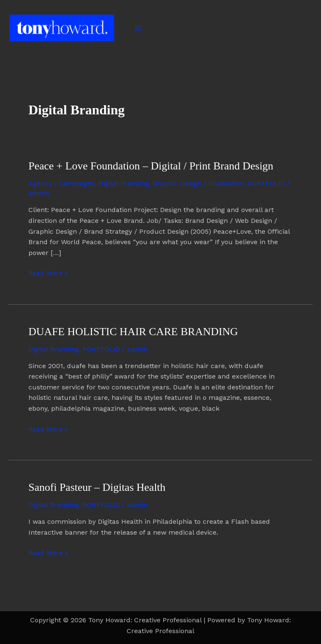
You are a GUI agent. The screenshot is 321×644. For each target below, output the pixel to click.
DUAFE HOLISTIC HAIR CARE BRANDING (133, 332)
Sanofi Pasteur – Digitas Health (97, 487)
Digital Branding (124, 183)
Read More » (48, 273)
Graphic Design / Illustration (199, 183)
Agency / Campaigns (62, 183)
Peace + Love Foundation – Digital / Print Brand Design (151, 166)
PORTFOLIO (266, 183)
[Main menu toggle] (138, 28)
